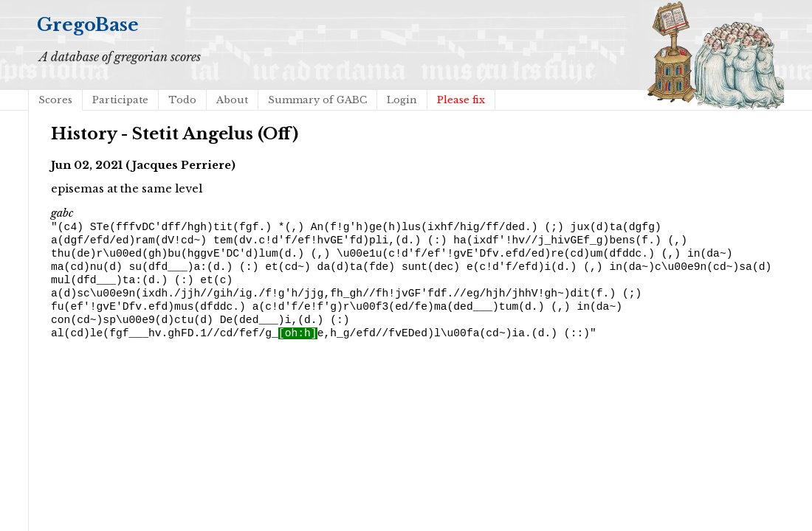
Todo (182, 100)
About (232, 100)
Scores (55, 100)
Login (402, 100)
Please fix (461, 100)
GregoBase (88, 25)
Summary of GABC (317, 100)
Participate (120, 100)
